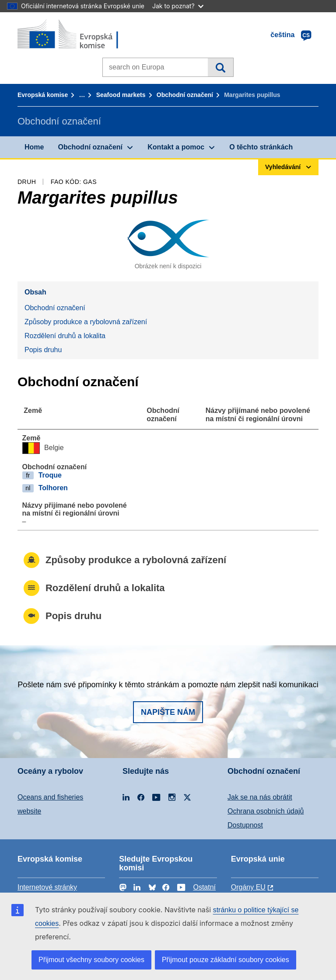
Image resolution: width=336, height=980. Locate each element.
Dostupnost (245, 825)
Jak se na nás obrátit (260, 797)
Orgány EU (248, 887)
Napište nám (168, 712)
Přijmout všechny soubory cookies (91, 960)
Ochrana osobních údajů (266, 811)
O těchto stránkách (261, 147)
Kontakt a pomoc (176, 147)
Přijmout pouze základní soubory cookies (226, 960)
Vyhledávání (220, 67)
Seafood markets (121, 95)
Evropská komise (43, 95)
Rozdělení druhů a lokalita (65, 336)
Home (34, 147)
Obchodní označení (185, 95)
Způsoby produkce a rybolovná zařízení (86, 322)
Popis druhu (43, 350)
